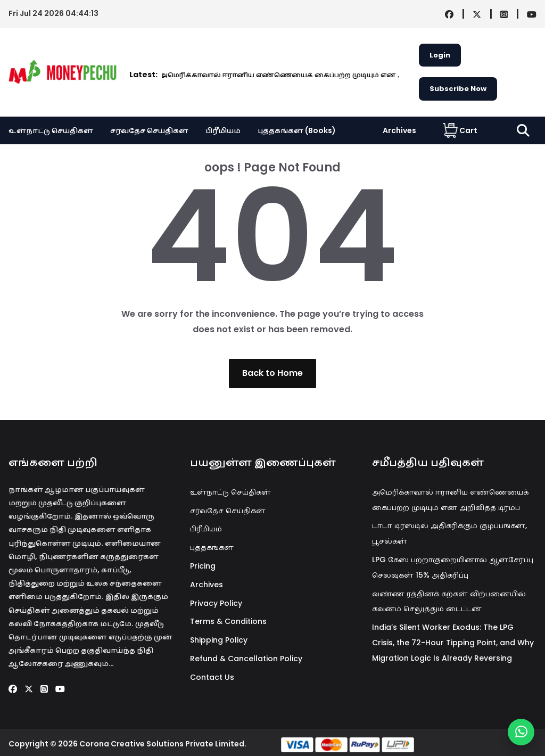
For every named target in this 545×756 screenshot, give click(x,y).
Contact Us (212, 677)
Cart (460, 130)
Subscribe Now (458, 89)
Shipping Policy (219, 640)
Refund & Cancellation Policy (246, 659)
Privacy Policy (216, 603)
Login (440, 55)
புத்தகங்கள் (212, 547)
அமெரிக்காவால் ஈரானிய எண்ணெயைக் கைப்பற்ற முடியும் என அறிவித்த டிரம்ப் (257, 75)
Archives (399, 130)
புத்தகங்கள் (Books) (297, 130)
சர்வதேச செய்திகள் (149, 130)
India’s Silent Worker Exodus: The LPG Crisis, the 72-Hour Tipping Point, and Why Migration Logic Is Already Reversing (453, 643)
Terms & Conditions (228, 621)
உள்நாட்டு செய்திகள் (51, 130)
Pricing (203, 566)
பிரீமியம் (223, 130)
